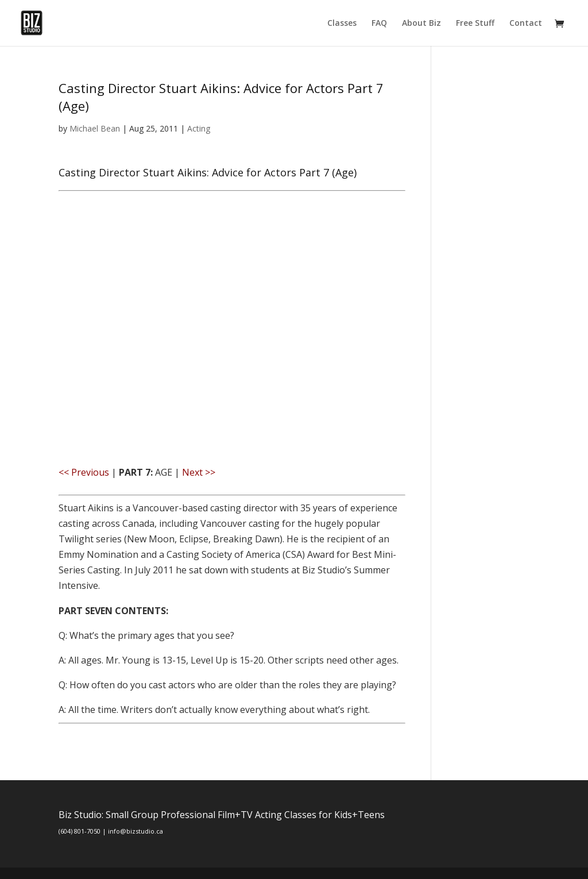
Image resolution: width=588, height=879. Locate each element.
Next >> (199, 472)
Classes (342, 24)
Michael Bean (95, 128)
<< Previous (84, 472)
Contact (526, 24)
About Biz (421, 24)
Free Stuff (475, 24)
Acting (199, 128)
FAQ (379, 24)
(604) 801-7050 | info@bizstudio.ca (111, 831)
